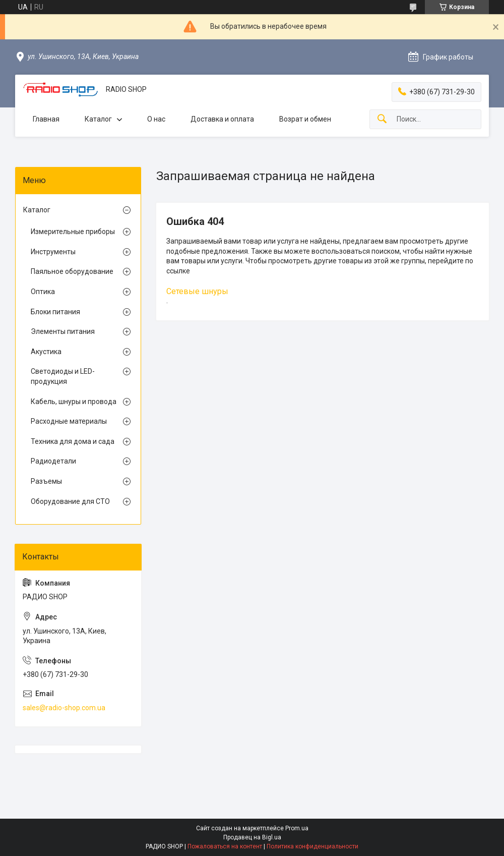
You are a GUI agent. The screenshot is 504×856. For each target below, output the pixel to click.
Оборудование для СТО (70, 501)
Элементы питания (63, 331)
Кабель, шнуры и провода (74, 402)
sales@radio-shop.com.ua (64, 708)
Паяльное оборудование (72, 271)
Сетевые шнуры (197, 291)
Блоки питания (55, 312)
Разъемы (46, 481)
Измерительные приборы (73, 232)
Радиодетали (53, 461)
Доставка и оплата (222, 119)
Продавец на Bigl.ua (252, 837)
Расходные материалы (69, 421)
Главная (46, 119)
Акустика (46, 352)
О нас (156, 119)
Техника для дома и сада (73, 441)
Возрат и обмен (305, 119)
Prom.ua (297, 828)
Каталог (98, 119)
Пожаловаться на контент (225, 846)
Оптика (43, 292)
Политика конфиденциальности (312, 846)
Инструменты (53, 252)
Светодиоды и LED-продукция (63, 376)
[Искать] (382, 119)
